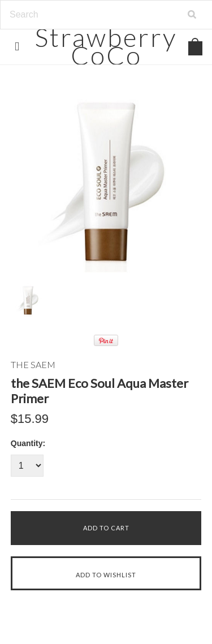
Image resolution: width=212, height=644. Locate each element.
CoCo (106, 46)
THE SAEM (33, 364)
